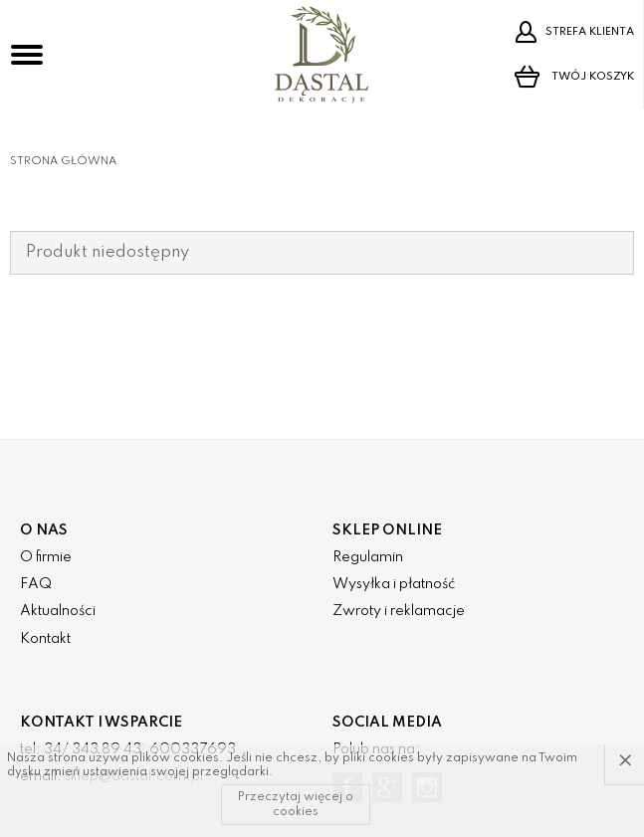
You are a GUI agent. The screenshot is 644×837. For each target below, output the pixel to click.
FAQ (36, 584)
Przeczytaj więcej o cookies (296, 804)
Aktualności (58, 611)
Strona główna (63, 161)
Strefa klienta (574, 32)
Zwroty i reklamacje (399, 611)
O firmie (46, 557)
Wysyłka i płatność (394, 584)
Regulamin (368, 557)
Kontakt (45, 639)
